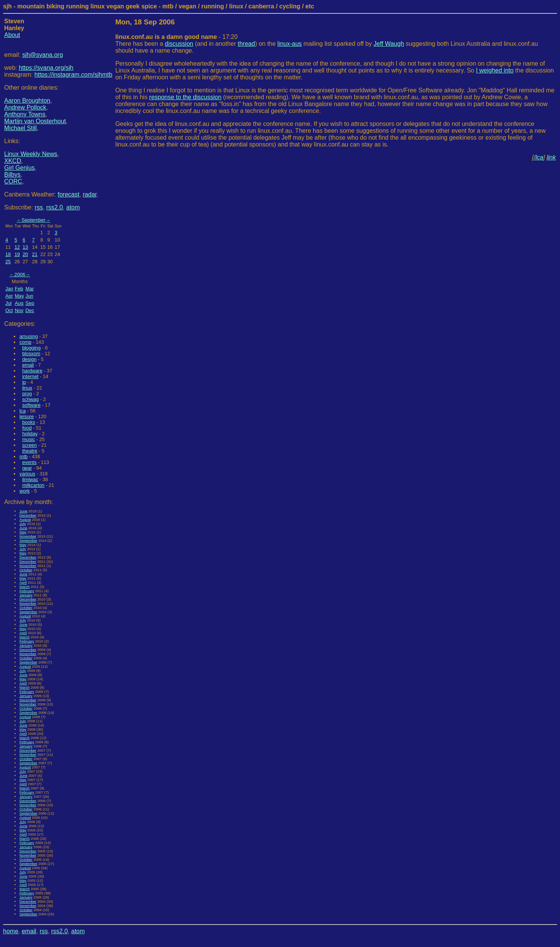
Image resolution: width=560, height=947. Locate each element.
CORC (13, 181)
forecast (68, 194)
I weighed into (495, 70)
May (19, 296)
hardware (32, 371)
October (26, 570)
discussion (179, 44)
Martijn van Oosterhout (35, 121)
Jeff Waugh (389, 44)
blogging (31, 348)
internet (30, 376)
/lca (538, 157)
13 (25, 247)
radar (90, 194)
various (27, 474)
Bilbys (12, 175)
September (33, 220)
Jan (9, 289)
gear (27, 468)
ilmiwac (30, 479)
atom (73, 207)
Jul (8, 303)
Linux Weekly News (31, 154)
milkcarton (33, 485)
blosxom (31, 354)
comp (25, 342)
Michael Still (20, 128)
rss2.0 (55, 207)
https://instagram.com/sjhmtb (73, 75)
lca (22, 411)
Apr (9, 296)
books (29, 422)
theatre (30, 451)
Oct (9, 310)
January (26, 595)
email (28, 365)
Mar (30, 289)
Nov (19, 310)
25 (8, 262)
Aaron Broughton (27, 101)
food (27, 428)
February (27, 591)
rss (39, 207)
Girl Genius (19, 168)
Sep (30, 303)
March (25, 587)
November (28, 536)
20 (25, 254)
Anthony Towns (25, 114)
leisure (27, 416)
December (28, 515)
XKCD (13, 161)
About (12, 35)
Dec (30, 310)
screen (29, 445)
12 (17, 247)
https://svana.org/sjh (46, 68)
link (551, 157)
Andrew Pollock (25, 107)
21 (35, 254)
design (29, 359)
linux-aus (290, 44)
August (25, 519)
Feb (19, 289)
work (25, 491)
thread (246, 44)
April (23, 582)
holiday (30, 434)
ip (24, 382)
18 (8, 254)
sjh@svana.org (43, 55)
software (31, 405)
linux (27, 388)
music (28, 439)
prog (27, 394)
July (23, 524)
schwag (30, 399)
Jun (30, 296)
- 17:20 (176, 37)
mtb (23, 457)
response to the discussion (185, 97)
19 (17, 254)
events (29, 462)
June (23, 511)
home (11, 931)
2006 (20, 275)
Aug (19, 303)
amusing (29, 336)
